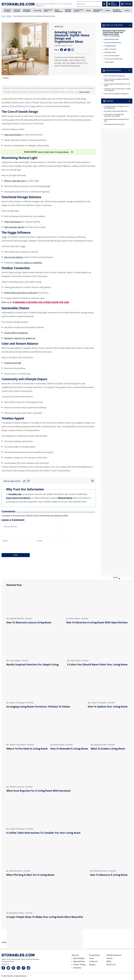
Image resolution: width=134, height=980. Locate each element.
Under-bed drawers (13, 222)
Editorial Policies (65, 498)
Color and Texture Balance (112, 56)
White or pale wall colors (15, 181)
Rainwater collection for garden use (20, 338)
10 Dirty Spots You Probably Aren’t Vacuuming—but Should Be (114, 115)
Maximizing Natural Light (111, 39)
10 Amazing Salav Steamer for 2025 (114, 124)
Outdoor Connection (110, 49)
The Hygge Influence (110, 46)
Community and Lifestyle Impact (114, 59)
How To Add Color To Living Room (53, 152)
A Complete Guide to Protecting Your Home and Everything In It (116, 107)
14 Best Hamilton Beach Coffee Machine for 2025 (116, 120)
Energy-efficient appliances (16, 333)
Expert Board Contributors (18, 498)
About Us (75, 955)
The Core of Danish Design (112, 36)
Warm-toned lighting (13, 257)
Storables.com (15, 494)
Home (3, 16)
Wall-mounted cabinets (14, 227)
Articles (9, 16)
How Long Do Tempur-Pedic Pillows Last (116, 111)
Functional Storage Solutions (113, 43)
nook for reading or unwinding (28, 263)
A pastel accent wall (13, 363)
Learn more (84, 92)
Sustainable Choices (110, 52)
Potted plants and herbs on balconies (21, 293)
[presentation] (17, 548)
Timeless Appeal (109, 62)
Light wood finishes (13, 135)
